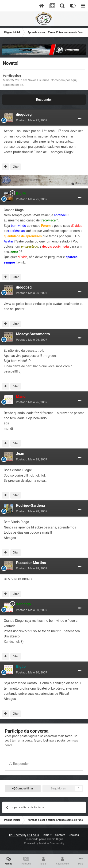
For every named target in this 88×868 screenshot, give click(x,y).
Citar (15, 167)
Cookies (74, 835)
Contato (60, 835)
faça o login (42, 740)
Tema (47, 835)
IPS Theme (16, 835)
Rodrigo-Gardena (30, 505)
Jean (20, 454)
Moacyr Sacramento (33, 334)
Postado (32, 120)
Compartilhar (23, 788)
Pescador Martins (31, 563)
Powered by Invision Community (44, 843)
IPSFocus (33, 835)
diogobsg (15, 76)
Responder (44, 100)
